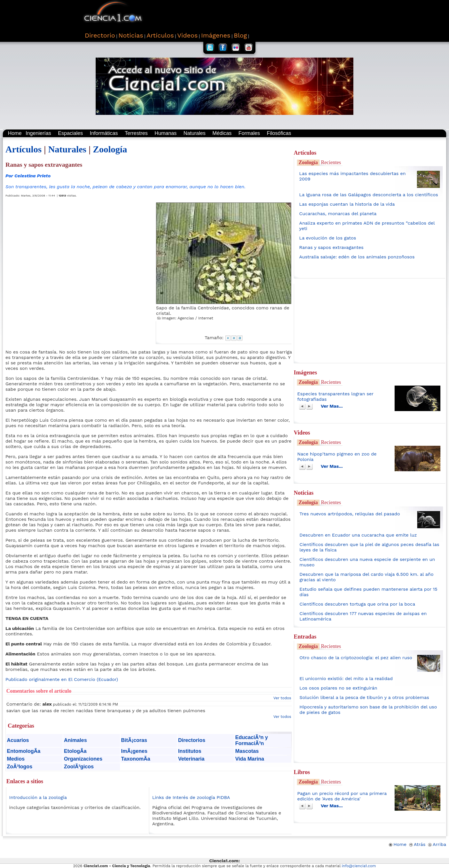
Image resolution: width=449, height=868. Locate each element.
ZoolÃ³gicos (79, 767)
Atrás (417, 844)
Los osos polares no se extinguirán (338, 688)
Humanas (166, 133)
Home (15, 133)
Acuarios (18, 740)
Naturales (195, 133)
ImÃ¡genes (134, 751)
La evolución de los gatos (328, 238)
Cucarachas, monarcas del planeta (338, 214)
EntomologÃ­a (24, 751)
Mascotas (247, 751)
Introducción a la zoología (38, 797)
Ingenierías (38, 133)
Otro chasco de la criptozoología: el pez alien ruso (356, 658)
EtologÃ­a (75, 751)
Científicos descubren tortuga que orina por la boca (357, 604)
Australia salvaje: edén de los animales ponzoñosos (357, 257)
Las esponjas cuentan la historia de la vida (347, 204)
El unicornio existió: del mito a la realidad (346, 679)
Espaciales (71, 133)
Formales (249, 133)
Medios (16, 759)
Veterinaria (191, 759)
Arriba (437, 844)
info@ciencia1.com (359, 866)
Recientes (331, 162)
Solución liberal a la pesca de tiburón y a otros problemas (364, 697)
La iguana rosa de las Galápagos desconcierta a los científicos (369, 195)
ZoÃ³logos (20, 767)
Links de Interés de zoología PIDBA (191, 797)
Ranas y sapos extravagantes (331, 247)
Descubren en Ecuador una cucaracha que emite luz (358, 535)
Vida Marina (250, 759)
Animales (75, 740)
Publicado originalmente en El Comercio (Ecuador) (62, 679)
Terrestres (136, 133)
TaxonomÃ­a (136, 759)
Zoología (110, 149)
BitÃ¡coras (134, 740)
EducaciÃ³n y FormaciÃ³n (251, 740)
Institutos (190, 751)
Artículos (23, 149)
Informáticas (104, 133)
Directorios (192, 740)
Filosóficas (279, 133)
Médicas (222, 133)
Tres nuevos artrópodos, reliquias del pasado (350, 514)
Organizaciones (83, 759)
